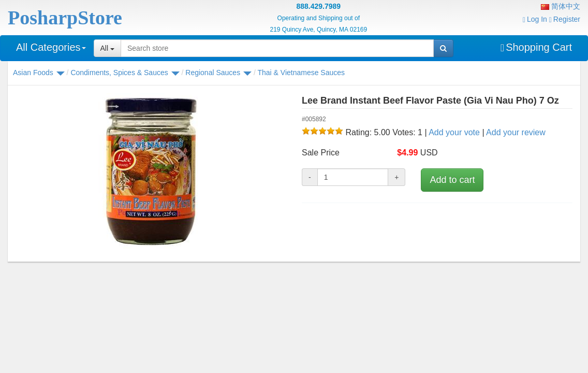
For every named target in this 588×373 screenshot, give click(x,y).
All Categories (51, 47)
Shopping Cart (536, 47)
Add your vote (454, 132)
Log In (535, 19)
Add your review (516, 132)
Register (565, 19)
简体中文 (561, 6)
